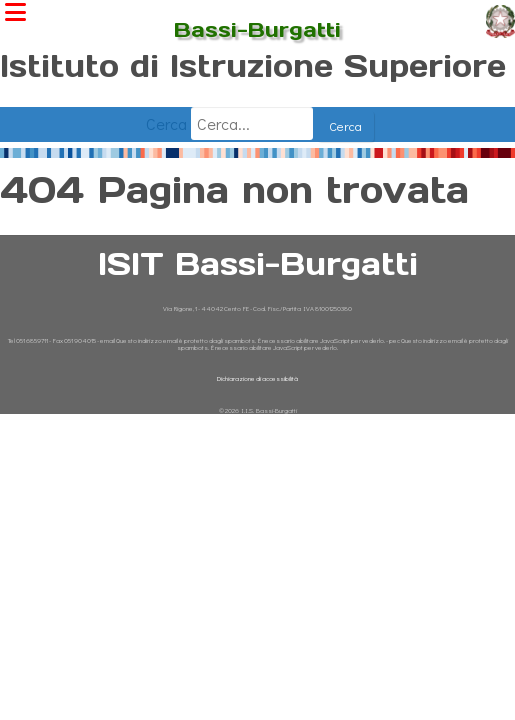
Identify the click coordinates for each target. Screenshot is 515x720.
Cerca (164, 123)
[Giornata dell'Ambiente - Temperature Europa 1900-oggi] (257, 150)
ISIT (257, 13)
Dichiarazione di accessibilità (257, 378)
